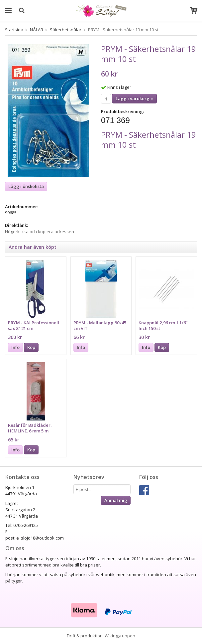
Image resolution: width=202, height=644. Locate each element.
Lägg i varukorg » (134, 98)
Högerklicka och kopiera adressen (40, 232)
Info (15, 347)
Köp (31, 347)
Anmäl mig (116, 500)
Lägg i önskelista (26, 186)
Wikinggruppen (120, 636)
